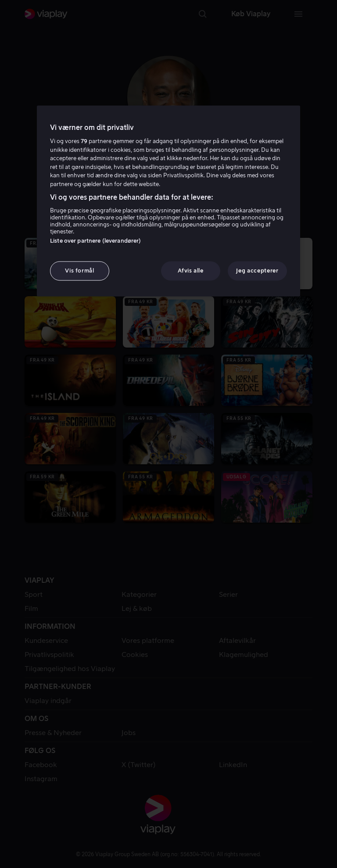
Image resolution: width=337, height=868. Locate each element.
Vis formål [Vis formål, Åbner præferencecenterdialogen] (80, 271)
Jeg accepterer (257, 271)
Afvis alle (191, 271)
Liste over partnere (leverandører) (95, 241)
